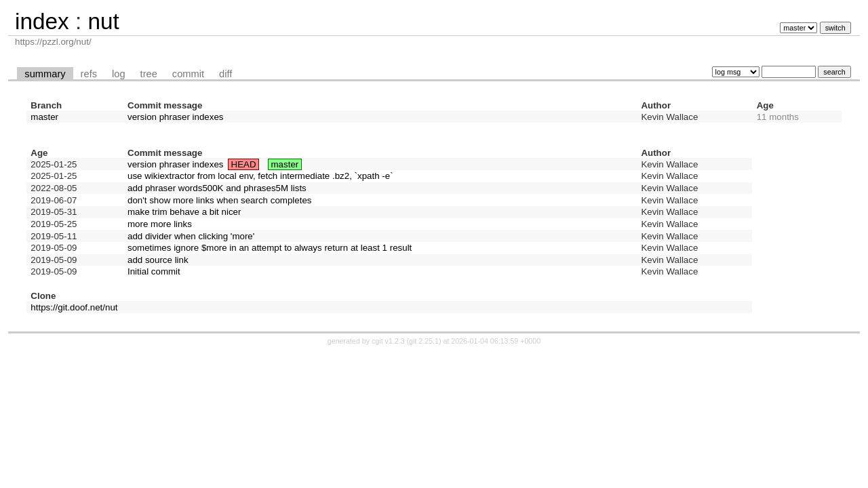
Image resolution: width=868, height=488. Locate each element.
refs (89, 74)
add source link (158, 260)
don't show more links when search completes (219, 200)
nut (103, 21)
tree (149, 74)
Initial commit (154, 271)
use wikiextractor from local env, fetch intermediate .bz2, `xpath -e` (260, 176)
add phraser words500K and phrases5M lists (217, 188)
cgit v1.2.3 (388, 341)
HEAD (244, 164)
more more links (160, 224)
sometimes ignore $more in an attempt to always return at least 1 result (270, 248)
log (119, 74)
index (42, 21)
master (44, 117)
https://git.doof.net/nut (74, 307)
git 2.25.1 (424, 341)
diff (225, 74)
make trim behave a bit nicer (184, 212)
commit (188, 74)
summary (45, 74)
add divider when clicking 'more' (191, 236)
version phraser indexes (176, 117)
